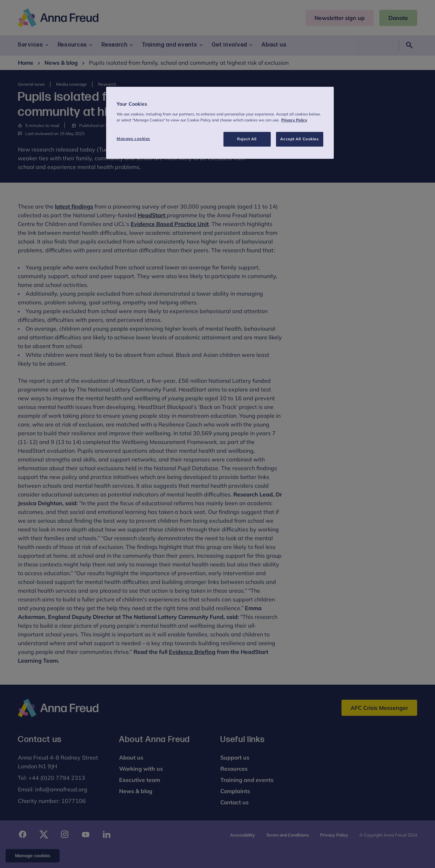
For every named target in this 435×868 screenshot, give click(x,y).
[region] (220, 123)
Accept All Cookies (299, 139)
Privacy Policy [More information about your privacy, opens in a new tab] (294, 120)
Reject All (247, 139)
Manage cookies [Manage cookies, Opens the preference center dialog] (133, 139)
